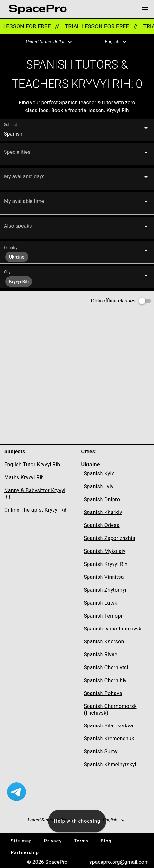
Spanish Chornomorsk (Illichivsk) (110, 709)
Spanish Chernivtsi (106, 667)
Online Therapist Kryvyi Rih (36, 510)
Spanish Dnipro (102, 499)
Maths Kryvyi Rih (24, 477)
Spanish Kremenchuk (109, 739)
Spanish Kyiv (99, 474)
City (7, 272)
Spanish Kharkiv (103, 512)
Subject (10, 125)
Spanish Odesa (102, 525)
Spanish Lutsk (101, 603)
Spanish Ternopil (104, 616)
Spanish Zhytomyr (106, 590)
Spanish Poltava (103, 693)
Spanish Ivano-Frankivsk (113, 629)
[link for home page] (38, 9)
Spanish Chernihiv (105, 680)
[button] (45, 42)
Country (11, 248)
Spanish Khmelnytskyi (110, 764)
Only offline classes (113, 301)
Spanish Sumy (101, 752)
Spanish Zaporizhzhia (110, 538)
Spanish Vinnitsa (104, 577)
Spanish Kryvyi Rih (106, 564)
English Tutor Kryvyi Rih (32, 465)
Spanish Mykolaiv (105, 551)
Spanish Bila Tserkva (109, 726)
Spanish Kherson (104, 642)
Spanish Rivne (101, 655)
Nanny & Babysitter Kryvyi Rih (35, 494)
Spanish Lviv (99, 487)
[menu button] (145, 9)
